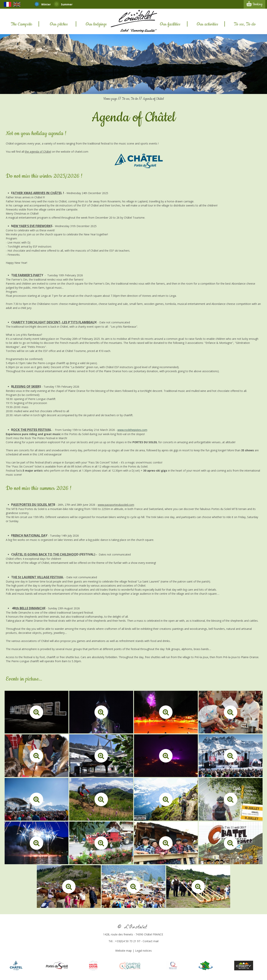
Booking (257, 4)
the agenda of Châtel (38, 152)
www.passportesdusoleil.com (116, 505)
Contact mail (151, 941)
